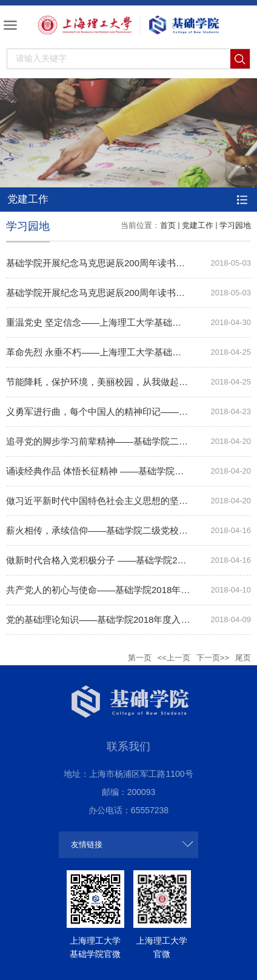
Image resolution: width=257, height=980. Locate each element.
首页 (168, 225)
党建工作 (198, 225)
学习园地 (235, 225)
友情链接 (87, 844)
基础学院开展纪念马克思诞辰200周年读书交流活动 (109, 263)
